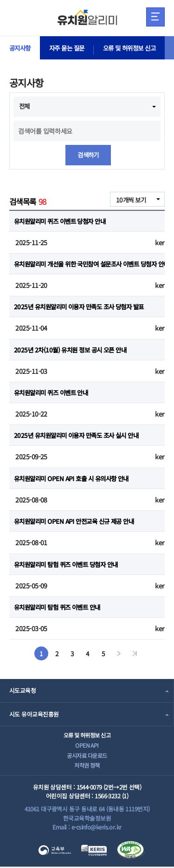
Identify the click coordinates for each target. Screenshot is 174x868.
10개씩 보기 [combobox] (130, 200)
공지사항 (21, 48)
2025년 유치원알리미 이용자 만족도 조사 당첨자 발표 (83, 307)
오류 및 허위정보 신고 (135, 48)
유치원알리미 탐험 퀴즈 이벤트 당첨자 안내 (70, 564)
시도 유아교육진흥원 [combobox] (34, 715)
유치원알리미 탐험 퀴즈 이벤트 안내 (60, 607)
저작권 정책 (87, 767)
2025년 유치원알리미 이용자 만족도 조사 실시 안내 (81, 436)
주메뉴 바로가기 (0, 0)
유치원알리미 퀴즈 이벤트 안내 (54, 393)
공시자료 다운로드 (87, 756)
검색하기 (88, 155)
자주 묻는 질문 (70, 48)
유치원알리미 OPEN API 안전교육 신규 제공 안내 (78, 522)
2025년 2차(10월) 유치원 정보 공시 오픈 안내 (73, 350)
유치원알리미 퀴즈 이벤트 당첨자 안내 (63, 221)
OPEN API (87, 746)
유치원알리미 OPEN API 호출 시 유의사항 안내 (75, 478)
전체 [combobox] (25, 106)
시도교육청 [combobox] (23, 691)
